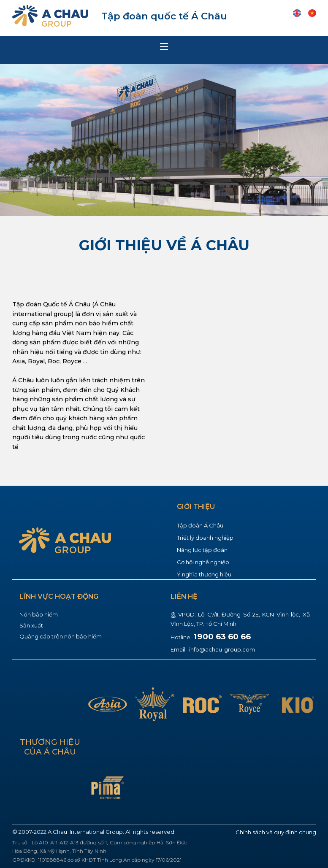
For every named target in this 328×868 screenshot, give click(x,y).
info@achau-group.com (221, 649)
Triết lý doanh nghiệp (205, 538)
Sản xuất (31, 625)
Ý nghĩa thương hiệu (204, 574)
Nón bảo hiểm (39, 614)
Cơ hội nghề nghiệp (203, 562)
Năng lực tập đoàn (202, 550)
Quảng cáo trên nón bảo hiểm (61, 636)
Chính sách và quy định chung (276, 832)
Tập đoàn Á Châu (200, 525)
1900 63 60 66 (222, 637)
